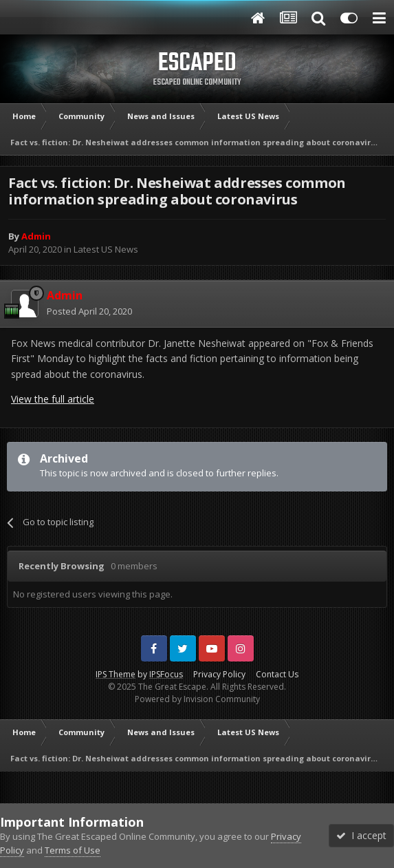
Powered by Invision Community (197, 699)
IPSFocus (166, 674)
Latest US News (106, 249)
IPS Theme (116, 674)
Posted (89, 311)
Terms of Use (73, 850)
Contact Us (277, 674)
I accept (361, 835)
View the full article (53, 399)
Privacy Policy (219, 674)
